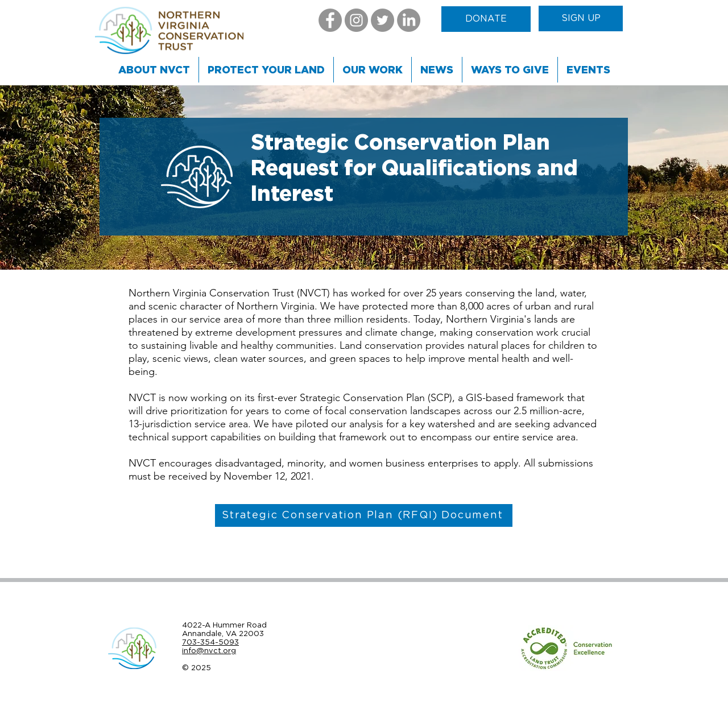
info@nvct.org (209, 651)
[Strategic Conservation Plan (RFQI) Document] (364, 515)
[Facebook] (330, 20)
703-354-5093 (210, 642)
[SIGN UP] (581, 18)
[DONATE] (486, 19)
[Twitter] (382, 20)
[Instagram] (356, 20)
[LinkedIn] (409, 20)
